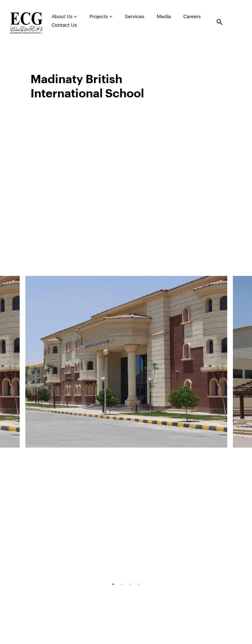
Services (135, 17)
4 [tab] (139, 584)
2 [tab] (122, 584)
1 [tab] (113, 584)
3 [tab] (130, 584)
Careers (192, 17)
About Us (64, 17)
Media (164, 17)
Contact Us (64, 25)
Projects (101, 17)
